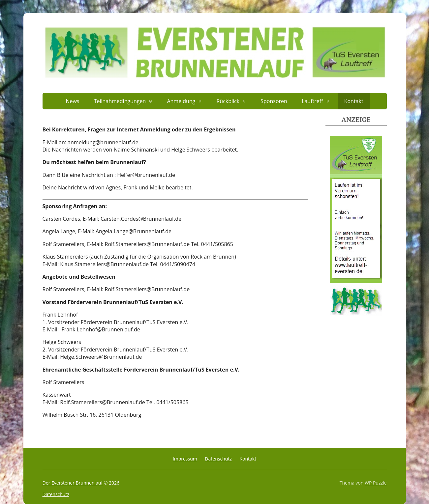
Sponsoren (274, 101)
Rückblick (228, 101)
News (72, 101)
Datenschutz (218, 459)
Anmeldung (181, 101)
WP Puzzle (376, 483)
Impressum (185, 459)
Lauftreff (312, 101)
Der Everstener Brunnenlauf (73, 483)
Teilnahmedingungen (120, 101)
